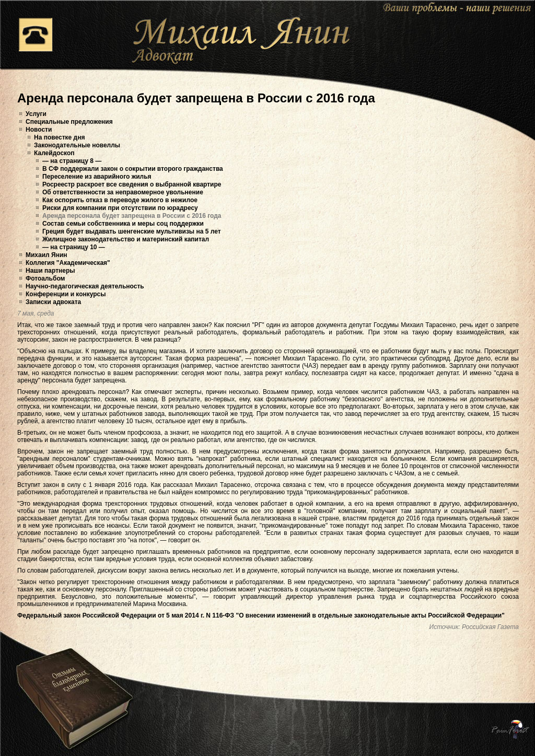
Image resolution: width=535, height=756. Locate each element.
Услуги (36, 114)
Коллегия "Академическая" (68, 263)
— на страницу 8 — (72, 161)
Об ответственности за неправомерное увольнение (123, 192)
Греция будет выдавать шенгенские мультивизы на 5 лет (132, 231)
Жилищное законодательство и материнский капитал (126, 239)
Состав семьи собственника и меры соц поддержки (123, 224)
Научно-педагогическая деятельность (85, 286)
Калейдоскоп (54, 153)
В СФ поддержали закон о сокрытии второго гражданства (133, 169)
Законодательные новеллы (77, 145)
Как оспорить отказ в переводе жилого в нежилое (120, 200)
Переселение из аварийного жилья (97, 177)
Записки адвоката (53, 302)
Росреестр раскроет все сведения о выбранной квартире (132, 184)
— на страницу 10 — (74, 247)
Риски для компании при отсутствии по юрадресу (120, 208)
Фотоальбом (45, 278)
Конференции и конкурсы (66, 294)
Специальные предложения (69, 122)
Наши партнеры (50, 271)
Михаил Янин (46, 255)
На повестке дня (59, 137)
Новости (39, 130)
